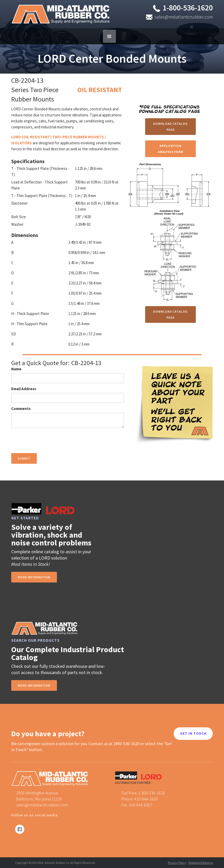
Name (16, 369)
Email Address (24, 389)
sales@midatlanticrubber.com (184, 17)
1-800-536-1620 (188, 8)
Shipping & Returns (201, 863)
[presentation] (51, 441)
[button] (109, 36)
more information (34, 577)
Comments (21, 409)
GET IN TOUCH (193, 733)
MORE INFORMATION (34, 685)
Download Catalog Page (170, 127)
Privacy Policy (177, 863)
